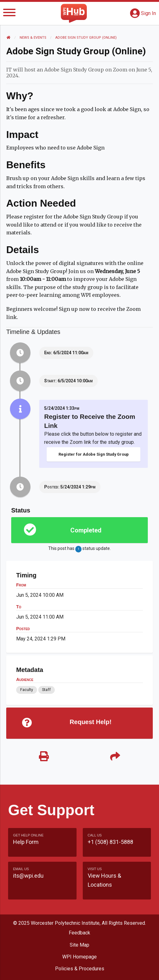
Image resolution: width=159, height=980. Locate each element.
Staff (46, 690)
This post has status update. (79, 549)
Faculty (27, 690)
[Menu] (9, 14)
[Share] (115, 757)
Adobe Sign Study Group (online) (86, 38)
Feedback (79, 933)
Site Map (79, 945)
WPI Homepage (79, 957)
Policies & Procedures (80, 969)
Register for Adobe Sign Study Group (94, 454)
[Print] (44, 757)
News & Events (33, 38)
